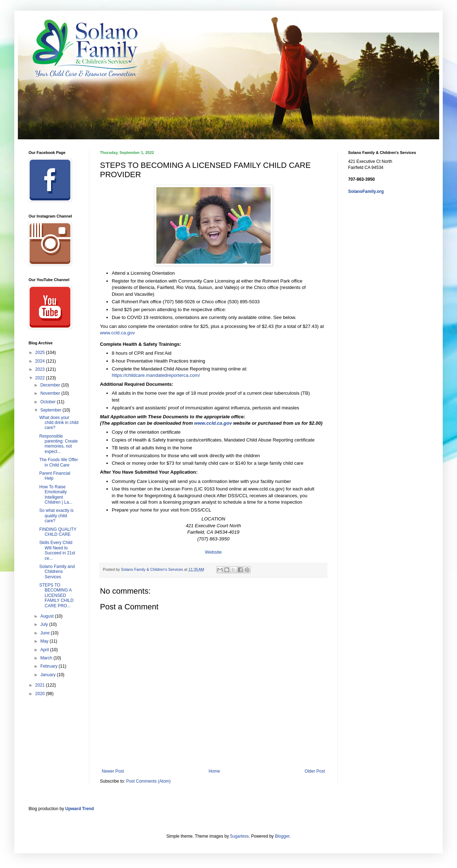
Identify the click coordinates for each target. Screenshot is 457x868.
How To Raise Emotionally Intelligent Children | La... (56, 495)
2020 (41, 694)
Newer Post (113, 771)
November (51, 393)
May (45, 641)
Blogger (282, 836)
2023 (41, 369)
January (49, 675)
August (48, 616)
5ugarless (240, 836)
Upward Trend (80, 809)
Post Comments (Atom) (148, 781)
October (49, 402)
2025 (41, 353)
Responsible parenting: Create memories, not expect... (59, 444)
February (49, 666)
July (45, 624)
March (47, 658)
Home (214, 771)
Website (213, 552)
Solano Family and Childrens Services (57, 572)
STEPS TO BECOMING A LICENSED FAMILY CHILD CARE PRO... (56, 595)
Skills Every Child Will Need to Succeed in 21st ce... (57, 550)
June (46, 633)
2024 (41, 361)
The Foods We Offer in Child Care (59, 462)
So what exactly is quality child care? (56, 516)
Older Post (315, 771)
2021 (41, 685)
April (45, 650)
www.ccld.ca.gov (117, 333)
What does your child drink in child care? (59, 423)
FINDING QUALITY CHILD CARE (58, 532)
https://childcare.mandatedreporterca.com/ (156, 375)
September (51, 410)
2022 (41, 378)
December (51, 385)
